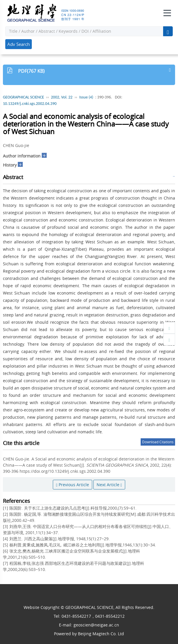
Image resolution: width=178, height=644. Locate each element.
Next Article (109, 485)
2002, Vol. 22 (62, 97)
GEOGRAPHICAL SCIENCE (23, 97)
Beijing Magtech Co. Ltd (101, 634)
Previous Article (73, 485)
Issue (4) (86, 97)
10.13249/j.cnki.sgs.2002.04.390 (30, 104)
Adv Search (19, 44)
